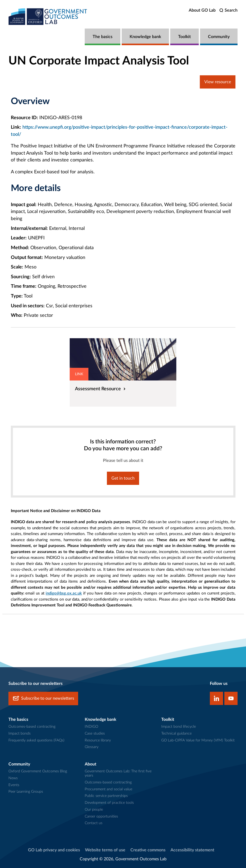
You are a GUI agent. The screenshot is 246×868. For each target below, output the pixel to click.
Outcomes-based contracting (32, 727)
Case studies (95, 734)
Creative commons (148, 850)
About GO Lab (202, 10)
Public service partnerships (106, 796)
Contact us (94, 823)
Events (14, 785)
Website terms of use (105, 850)
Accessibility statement (192, 850)
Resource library (98, 740)
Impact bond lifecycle (179, 727)
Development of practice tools (109, 803)
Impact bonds (20, 734)
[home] (48, 17)
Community (219, 37)
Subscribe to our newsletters (43, 698)
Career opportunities (101, 816)
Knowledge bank (145, 37)
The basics (103, 37)
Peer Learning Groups (26, 792)
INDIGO (91, 727)
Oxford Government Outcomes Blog (38, 771)
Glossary (92, 747)
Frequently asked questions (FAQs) (36, 740)
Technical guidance (176, 734)
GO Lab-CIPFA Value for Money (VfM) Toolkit (198, 740)
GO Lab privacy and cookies (54, 850)
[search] (228, 10)
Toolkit (184, 37)
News (13, 778)
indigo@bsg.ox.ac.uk (64, 593)
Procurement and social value (108, 789)
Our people (94, 810)
